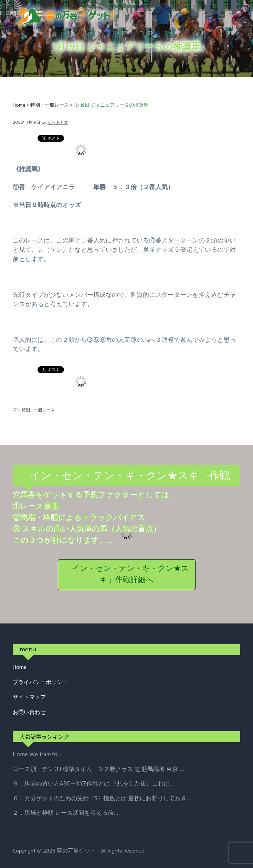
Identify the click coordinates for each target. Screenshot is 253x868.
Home (20, 668)
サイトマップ (29, 698)
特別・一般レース (38, 410)
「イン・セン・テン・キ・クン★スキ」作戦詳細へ (127, 575)
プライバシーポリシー (40, 683)
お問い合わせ (29, 713)
